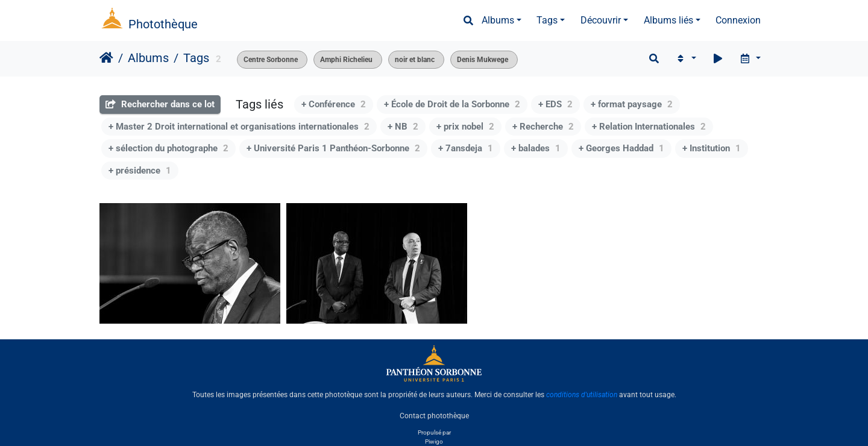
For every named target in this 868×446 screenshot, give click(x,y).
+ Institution (712, 148)
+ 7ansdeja (466, 148)
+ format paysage (632, 104)
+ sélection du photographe (168, 148)
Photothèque (163, 24)
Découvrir (601, 20)
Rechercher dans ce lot (160, 104)
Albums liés (668, 20)
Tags (547, 20)
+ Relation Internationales (649, 127)
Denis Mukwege (483, 60)
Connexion (738, 20)
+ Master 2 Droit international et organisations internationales (239, 127)
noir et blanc (415, 60)
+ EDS (555, 104)
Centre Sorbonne (271, 60)
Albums (498, 20)
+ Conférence (334, 104)
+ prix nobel (465, 127)
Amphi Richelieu (346, 60)
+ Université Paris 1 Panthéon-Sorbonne (333, 148)
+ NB (403, 127)
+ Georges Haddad (621, 148)
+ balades (536, 148)
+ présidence (140, 171)
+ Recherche (543, 127)
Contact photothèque (434, 415)
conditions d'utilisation (582, 395)
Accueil (106, 58)
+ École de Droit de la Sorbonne (452, 104)
